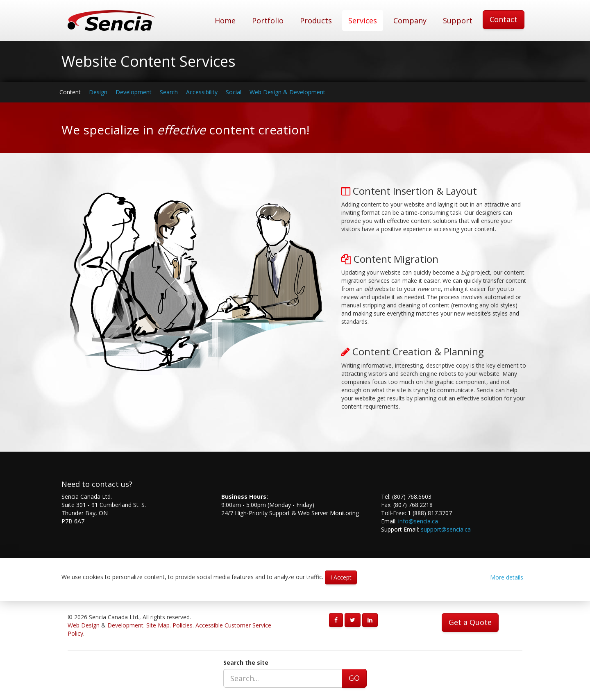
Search (169, 92)
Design (98, 92)
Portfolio (268, 20)
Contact (504, 19)
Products (316, 20)
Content (70, 92)
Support (458, 20)
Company (410, 20)
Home (225, 20)
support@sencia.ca (446, 529)
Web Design (84, 625)
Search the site (246, 662)
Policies (183, 625)
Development (134, 92)
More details (507, 577)
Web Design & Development (287, 92)
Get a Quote (470, 622)
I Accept (341, 577)
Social (234, 92)
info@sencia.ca (418, 521)
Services (363, 20)
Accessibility (202, 92)
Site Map (158, 625)
